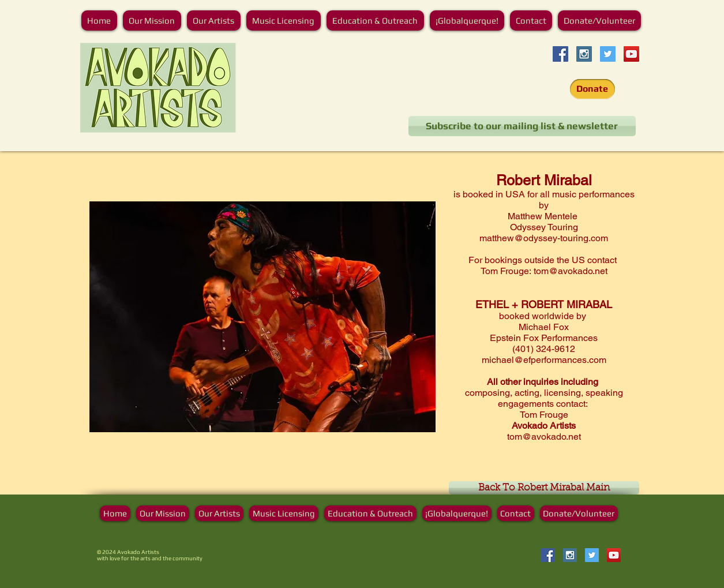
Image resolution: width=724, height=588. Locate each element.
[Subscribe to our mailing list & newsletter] (522, 126)
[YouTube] (631, 54)
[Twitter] (608, 54)
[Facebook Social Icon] (560, 54)
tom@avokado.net (571, 271)
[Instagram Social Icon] (584, 54)
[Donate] (592, 89)
